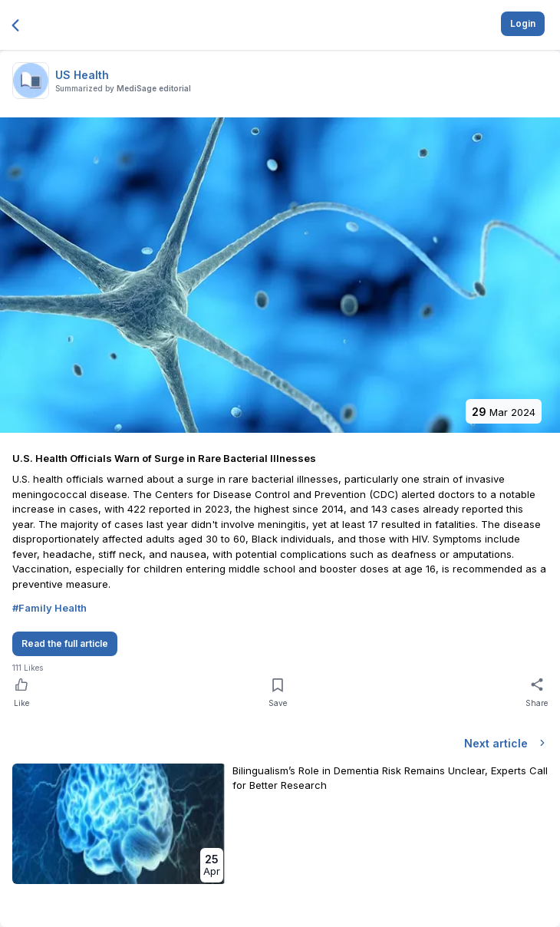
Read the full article (65, 643)
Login (523, 23)
